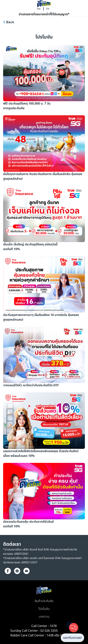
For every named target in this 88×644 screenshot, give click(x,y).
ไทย (39, 9)
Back (10, 22)
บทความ (44, 617)
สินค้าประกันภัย (44, 601)
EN (48, 9)
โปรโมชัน (44, 609)
